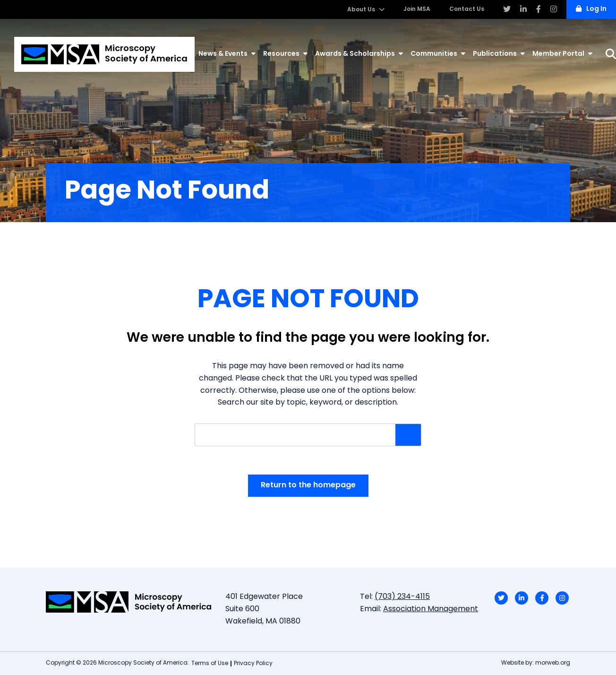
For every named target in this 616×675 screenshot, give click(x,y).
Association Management (431, 609)
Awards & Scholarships (359, 54)
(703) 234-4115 (402, 597)
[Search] (611, 54)
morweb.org (553, 663)
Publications (499, 54)
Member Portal (562, 54)
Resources (285, 54)
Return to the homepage (308, 485)
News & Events (227, 54)
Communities (438, 54)
